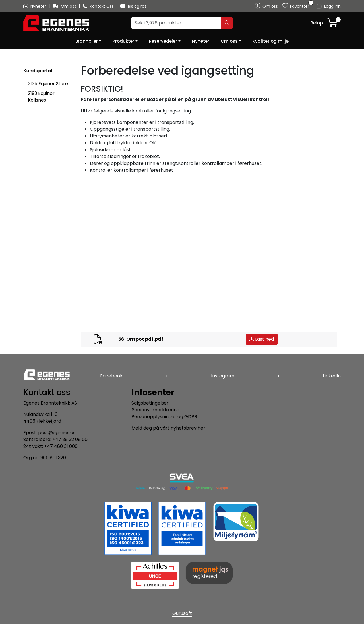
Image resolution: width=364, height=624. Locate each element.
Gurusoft (182, 613)
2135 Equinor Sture (48, 84)
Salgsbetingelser (150, 403)
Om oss (65, 6)
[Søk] (176, 23)
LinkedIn (332, 376)
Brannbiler (87, 41)
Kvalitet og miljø (271, 41)
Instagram (223, 376)
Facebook (111, 376)
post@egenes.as (57, 433)
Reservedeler (163, 41)
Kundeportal (38, 71)
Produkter (123, 41)
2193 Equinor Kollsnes (41, 97)
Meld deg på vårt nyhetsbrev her (168, 428)
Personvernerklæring (155, 410)
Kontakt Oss (99, 6)
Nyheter (35, 6)
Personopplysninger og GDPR (164, 417)
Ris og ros (133, 6)
